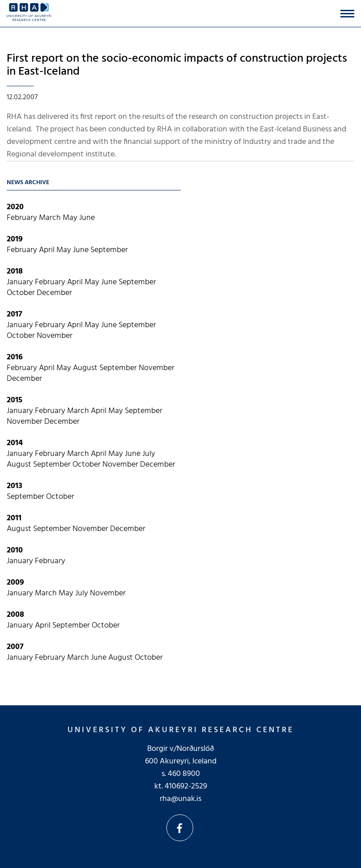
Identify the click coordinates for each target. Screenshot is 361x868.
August (86, 368)
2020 (15, 207)
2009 (15, 583)
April (48, 250)
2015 (15, 400)
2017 (15, 314)
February (23, 218)
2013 (15, 486)
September (109, 250)
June (87, 218)
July (149, 454)
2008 (15, 615)
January (21, 282)
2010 (15, 550)
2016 (15, 357)
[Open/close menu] (347, 14)
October (22, 293)
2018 (15, 272)
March (51, 218)
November (55, 336)
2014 (15, 443)
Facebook (180, 828)
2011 (14, 518)
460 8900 (184, 774)
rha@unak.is (180, 799)
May (71, 218)
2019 (15, 239)
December (54, 293)
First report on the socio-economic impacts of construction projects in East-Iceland (177, 65)
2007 (15, 647)
